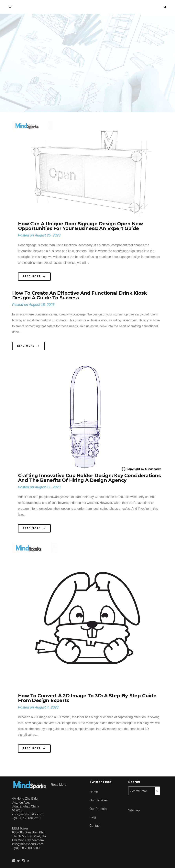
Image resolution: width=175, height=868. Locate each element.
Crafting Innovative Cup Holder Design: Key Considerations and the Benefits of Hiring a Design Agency (89, 478)
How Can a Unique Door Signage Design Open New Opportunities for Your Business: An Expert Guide (81, 226)
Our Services (99, 800)
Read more (59, 785)
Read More (34, 277)
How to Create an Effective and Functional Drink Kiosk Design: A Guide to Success (80, 295)
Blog (93, 817)
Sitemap (134, 810)
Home (94, 792)
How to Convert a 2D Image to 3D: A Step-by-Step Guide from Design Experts (87, 698)
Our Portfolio (98, 809)
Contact (95, 826)
